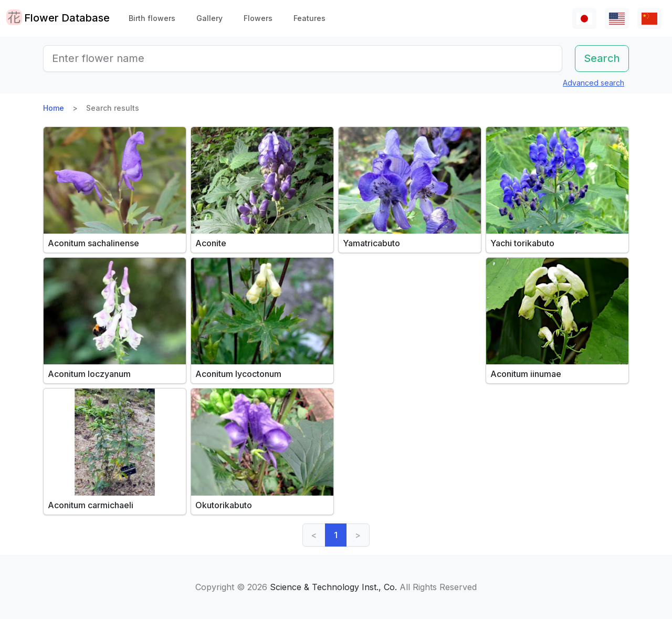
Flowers (258, 18)
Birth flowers (152, 18)
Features (309, 18)
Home (54, 108)
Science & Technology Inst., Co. (333, 587)
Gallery (209, 18)
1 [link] (336, 535)
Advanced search (594, 83)
